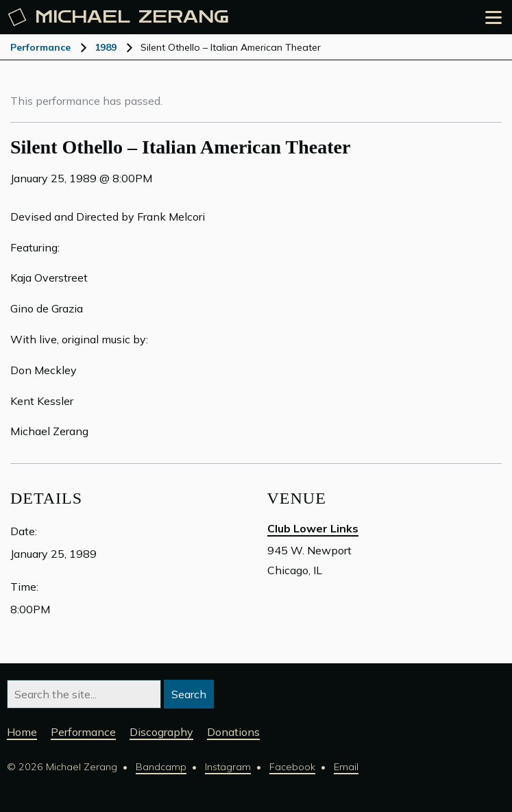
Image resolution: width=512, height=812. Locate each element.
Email (346, 767)
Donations (233, 732)
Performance (40, 47)
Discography (161, 732)
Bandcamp (161, 767)
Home (22, 732)
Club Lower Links (313, 528)
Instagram (228, 767)
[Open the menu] (493, 17)
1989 (106, 47)
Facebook (292, 767)
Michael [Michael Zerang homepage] (119, 17)
